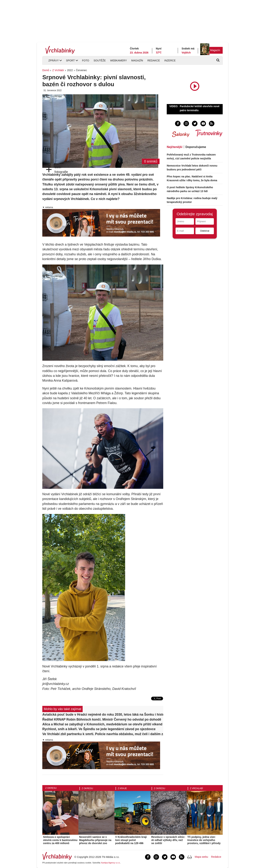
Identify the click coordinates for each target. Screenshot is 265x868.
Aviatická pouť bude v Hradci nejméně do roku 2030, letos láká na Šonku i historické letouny (103, 715)
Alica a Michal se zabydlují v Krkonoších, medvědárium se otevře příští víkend (102, 724)
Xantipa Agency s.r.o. (111, 863)
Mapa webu (201, 857)
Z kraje (122, 788)
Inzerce (170, 60)
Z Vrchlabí (58, 70)
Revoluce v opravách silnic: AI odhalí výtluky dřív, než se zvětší (168, 840)
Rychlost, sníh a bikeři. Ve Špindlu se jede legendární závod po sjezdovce (99, 729)
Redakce (154, 60)
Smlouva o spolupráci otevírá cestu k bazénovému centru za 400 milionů (60, 840)
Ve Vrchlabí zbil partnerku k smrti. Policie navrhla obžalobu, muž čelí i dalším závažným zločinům (103, 734)
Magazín (215, 50)
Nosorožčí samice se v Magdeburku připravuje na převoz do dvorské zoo (95, 840)
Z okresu (51, 788)
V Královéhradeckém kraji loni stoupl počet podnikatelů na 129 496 (131, 840)
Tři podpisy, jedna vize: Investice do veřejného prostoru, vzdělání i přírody (204, 840)
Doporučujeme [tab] (196, 147)
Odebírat (205, 231)
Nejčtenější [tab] (174, 147)
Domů (46, 70)
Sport (70, 60)
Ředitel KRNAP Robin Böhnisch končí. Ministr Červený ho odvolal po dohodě (102, 719)
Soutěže (100, 60)
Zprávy (54, 60)
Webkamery (119, 60)
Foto (86, 60)
